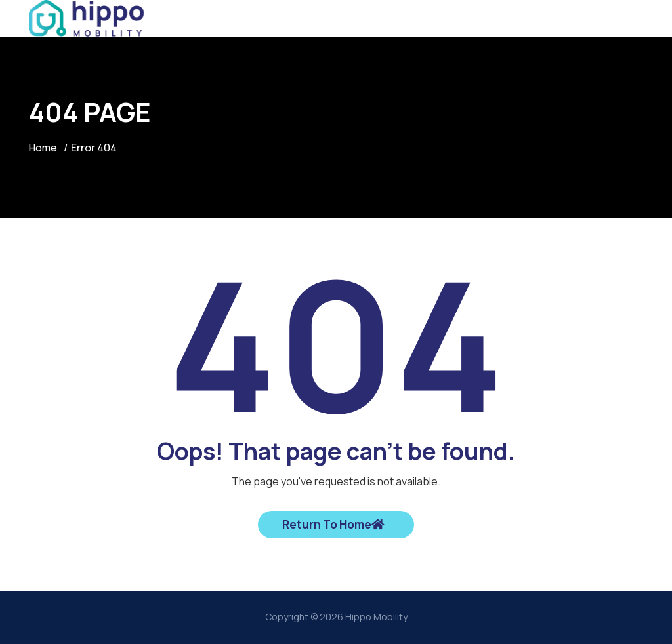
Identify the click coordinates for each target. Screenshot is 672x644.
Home (44, 148)
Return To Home (334, 525)
